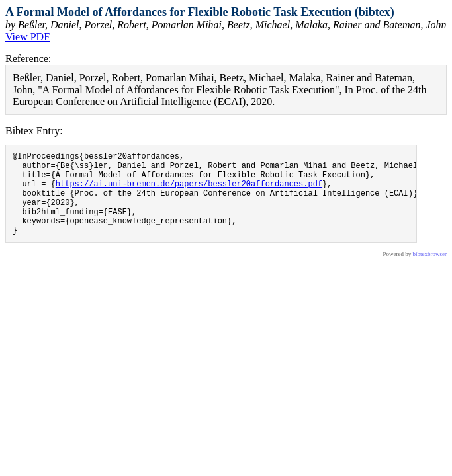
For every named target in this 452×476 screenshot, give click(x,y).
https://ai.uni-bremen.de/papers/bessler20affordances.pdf (189, 191)
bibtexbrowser (430, 272)
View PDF (27, 37)
